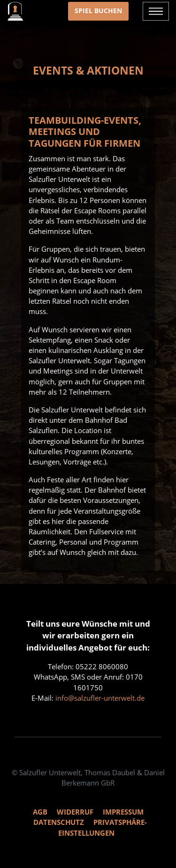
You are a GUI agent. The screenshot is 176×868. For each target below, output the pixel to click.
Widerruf (75, 812)
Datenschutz (59, 822)
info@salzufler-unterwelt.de (100, 698)
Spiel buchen (98, 11)
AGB (40, 812)
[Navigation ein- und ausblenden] (156, 11)
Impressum (123, 812)
